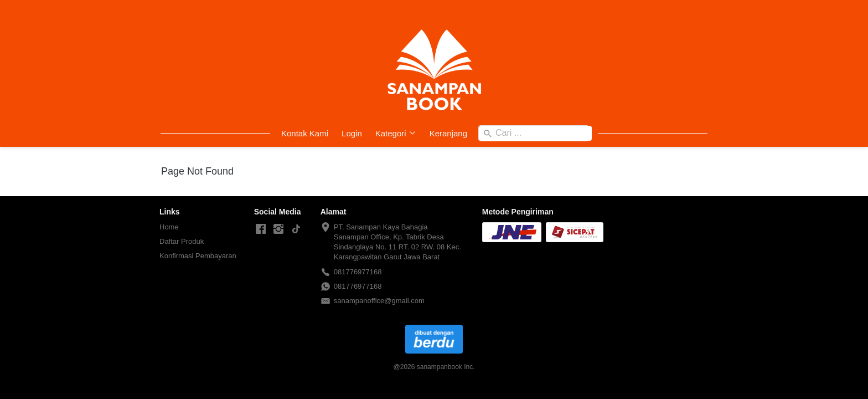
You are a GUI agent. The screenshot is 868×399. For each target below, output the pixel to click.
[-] (261, 229)
